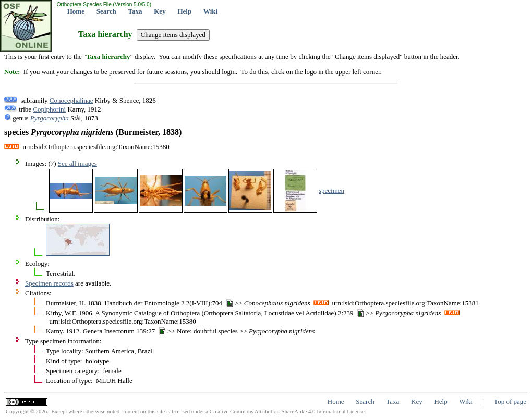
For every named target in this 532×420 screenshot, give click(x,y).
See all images (77, 163)
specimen (331, 190)
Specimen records (49, 283)
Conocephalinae (71, 100)
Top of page (510, 402)
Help (184, 11)
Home (76, 11)
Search (106, 11)
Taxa (135, 11)
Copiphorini (49, 109)
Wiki (210, 11)
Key (160, 11)
